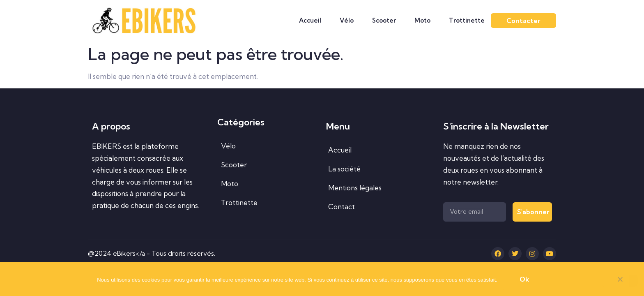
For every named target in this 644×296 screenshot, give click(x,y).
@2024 (100, 253)
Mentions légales (355, 188)
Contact (342, 207)
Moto (422, 20)
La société (344, 169)
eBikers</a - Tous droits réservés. (164, 253)
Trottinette (467, 20)
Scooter (384, 20)
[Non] (620, 281)
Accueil (310, 20)
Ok (524, 279)
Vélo (347, 20)
